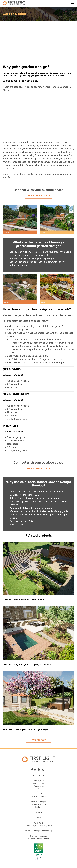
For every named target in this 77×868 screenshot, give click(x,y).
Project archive (42, 839)
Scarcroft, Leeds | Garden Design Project (26, 729)
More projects (39, 740)
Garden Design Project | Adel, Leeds (23, 600)
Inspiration (43, 836)
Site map (33, 836)
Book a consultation (38, 196)
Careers (31, 839)
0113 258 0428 (38, 823)
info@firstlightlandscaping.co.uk (38, 826)
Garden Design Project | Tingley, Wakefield (27, 665)
